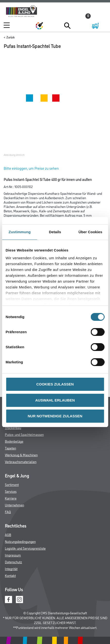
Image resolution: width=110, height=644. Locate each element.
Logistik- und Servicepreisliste (25, 548)
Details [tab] (55, 232)
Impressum (13, 555)
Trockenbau (13, 427)
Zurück (10, 37)
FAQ (8, 512)
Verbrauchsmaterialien (21, 461)
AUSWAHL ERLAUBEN (55, 400)
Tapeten (10, 448)
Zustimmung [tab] (20, 232)
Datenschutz (13, 562)
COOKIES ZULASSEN (55, 384)
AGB (8, 534)
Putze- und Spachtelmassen (24, 434)
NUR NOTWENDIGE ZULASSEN (55, 416)
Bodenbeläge (14, 441)
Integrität (11, 568)
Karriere (11, 498)
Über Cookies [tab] (90, 232)
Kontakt (10, 575)
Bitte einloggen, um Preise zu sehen (31, 168)
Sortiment (12, 484)
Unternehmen (14, 505)
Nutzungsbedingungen (20, 541)
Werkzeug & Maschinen (21, 455)
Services (11, 491)
